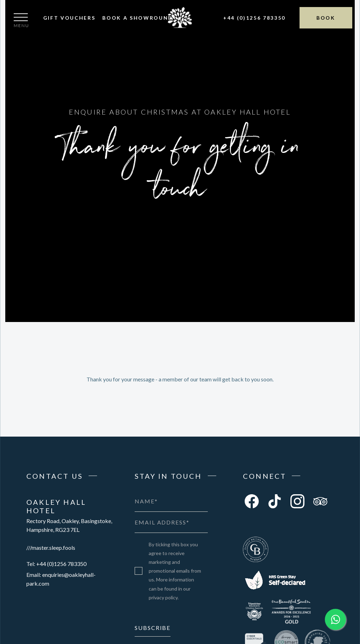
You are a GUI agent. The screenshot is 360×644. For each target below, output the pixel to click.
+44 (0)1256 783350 (254, 18)
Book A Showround (138, 18)
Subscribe (153, 628)
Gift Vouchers (69, 18)
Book (326, 18)
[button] (21, 22)
